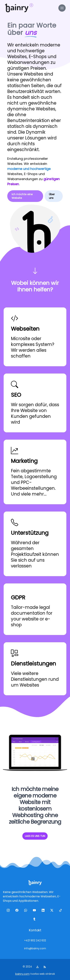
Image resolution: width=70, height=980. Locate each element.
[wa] (26, 911)
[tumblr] (35, 920)
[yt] (35, 911)
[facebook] (18, 911)
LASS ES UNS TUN (35, 836)
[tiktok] (61, 911)
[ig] (9, 911)
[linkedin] (44, 911)
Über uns (52, 196)
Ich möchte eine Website (22, 196)
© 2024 (28, 967)
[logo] (17, 8)
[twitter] (53, 911)
